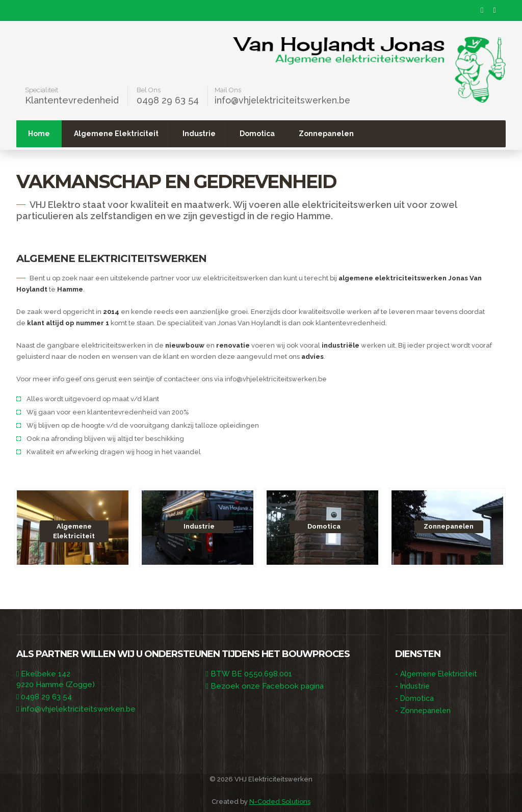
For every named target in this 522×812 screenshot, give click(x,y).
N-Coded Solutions (280, 801)
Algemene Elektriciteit (187, 133)
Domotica (328, 133)
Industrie (269, 133)
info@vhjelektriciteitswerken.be (284, 100)
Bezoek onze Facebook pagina (267, 686)
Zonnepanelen (397, 133)
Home (109, 133)
